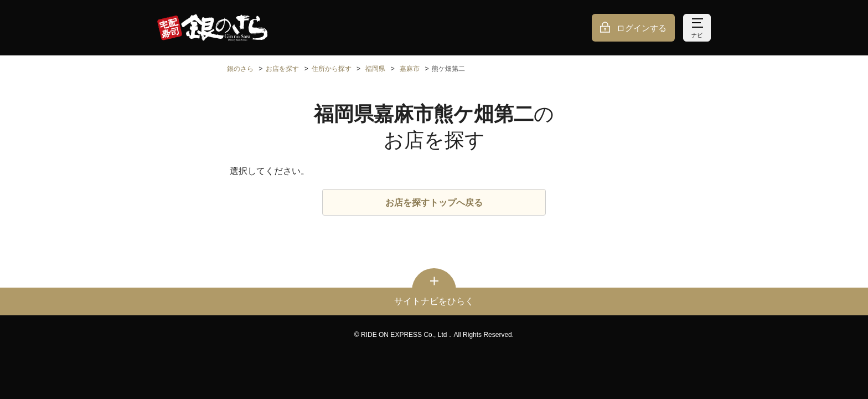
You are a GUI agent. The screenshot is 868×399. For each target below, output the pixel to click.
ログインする (642, 28)
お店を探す (282, 69)
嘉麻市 (410, 69)
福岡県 (375, 69)
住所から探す (332, 69)
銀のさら (240, 69)
